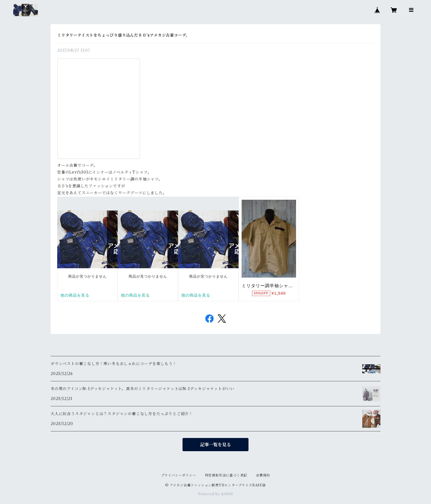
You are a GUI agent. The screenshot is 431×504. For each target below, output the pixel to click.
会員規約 (263, 475)
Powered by (216, 494)
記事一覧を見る (215, 445)
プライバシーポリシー (179, 475)
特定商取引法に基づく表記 (226, 475)
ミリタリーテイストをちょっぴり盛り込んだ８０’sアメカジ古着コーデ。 (124, 35)
